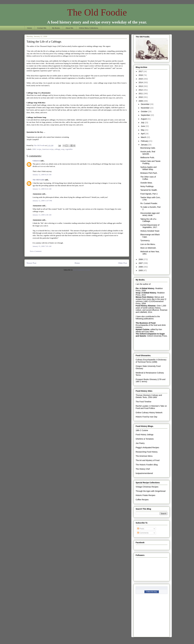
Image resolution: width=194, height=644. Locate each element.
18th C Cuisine (142, 430)
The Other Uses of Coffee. (148, 178)
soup (63, 149)
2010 (141, 97)
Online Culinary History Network (149, 413)
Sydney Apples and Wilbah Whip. (148, 168)
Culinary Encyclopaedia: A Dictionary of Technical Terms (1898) (151, 361)
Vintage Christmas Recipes (147, 487)
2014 (141, 82)
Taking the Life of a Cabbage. (148, 220)
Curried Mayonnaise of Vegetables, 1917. (150, 226)
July (143, 123)
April (143, 134)
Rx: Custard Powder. (149, 203)
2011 (141, 94)
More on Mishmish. (148, 248)
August (144, 119)
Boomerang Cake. (148, 148)
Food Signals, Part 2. (149, 194)
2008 (141, 259)
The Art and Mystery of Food (148, 460)
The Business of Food (145, 323)
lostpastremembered (144, 473)
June (143, 126)
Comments (143, 533)
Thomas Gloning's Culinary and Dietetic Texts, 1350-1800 (149, 396)
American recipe (48, 149)
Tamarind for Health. (149, 190)
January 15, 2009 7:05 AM (42, 246)
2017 (141, 71)
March (144, 137)
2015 (141, 79)
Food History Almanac (146, 306)
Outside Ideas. (146, 183)
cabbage (57, 149)
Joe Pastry (140, 443)
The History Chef (143, 469)
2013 (141, 86)
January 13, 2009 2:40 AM (42, 215)
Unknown (36, 161)
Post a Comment (36, 251)
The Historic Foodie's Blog (147, 465)
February (145, 141)
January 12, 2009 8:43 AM (42, 189)
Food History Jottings (145, 435)
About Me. (70, 28)
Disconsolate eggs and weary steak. (150, 214)
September (146, 115)
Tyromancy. (145, 240)
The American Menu (144, 456)
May (143, 130)
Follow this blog (152, 592)
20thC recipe (37, 149)
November (145, 108)
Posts (141, 529)
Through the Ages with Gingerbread (151, 491)
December (145, 104)
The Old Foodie (97, 12)
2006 (141, 267)
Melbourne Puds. (148, 157)
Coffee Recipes (142, 500)
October (144, 111)
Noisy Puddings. (147, 186)
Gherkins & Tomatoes (145, 439)
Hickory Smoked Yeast (150, 231)
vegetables (69, 149)
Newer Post (31, 263)
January (144, 145)
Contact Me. (42, 28)
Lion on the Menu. (148, 244)
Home (30, 28)
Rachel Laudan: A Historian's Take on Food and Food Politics (151, 407)
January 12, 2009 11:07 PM (42, 201)
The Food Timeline (143, 402)
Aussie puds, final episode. (148, 153)
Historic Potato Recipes (145, 495)
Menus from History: (145, 297)
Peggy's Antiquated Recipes (147, 448)
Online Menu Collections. (89, 28)
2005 (141, 270)
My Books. (56, 28)
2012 (141, 90)
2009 (141, 101)
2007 (141, 263)
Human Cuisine (143, 329)
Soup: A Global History (146, 293)
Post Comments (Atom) (82, 270)
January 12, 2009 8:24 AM (42, 175)
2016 (141, 75)
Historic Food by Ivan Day (146, 417)
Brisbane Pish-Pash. (149, 173)
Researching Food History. (147, 452)
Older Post (123, 263)
